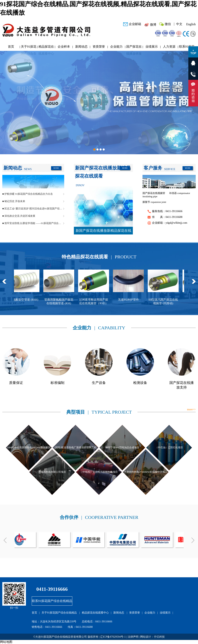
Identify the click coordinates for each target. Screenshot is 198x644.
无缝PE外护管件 (140, 300)
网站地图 (6, 642)
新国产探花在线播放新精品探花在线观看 (103, 232)
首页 (11, 47)
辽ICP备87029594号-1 (113, 637)
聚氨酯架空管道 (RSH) (35, 300)
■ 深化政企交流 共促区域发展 (19, 216)
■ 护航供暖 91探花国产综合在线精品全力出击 (28, 194)
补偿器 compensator (180, 193)
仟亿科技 (159, 637)
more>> (191, 409)
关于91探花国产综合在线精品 (29, 48)
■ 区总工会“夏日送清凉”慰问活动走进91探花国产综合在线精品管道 (33, 209)
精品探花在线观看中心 (46, 48)
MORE (56, 168)
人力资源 (169, 47)
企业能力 (116, 47)
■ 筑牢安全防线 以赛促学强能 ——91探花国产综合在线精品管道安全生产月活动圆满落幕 (33, 223)
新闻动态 (81, 47)
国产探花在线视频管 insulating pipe (154, 195)
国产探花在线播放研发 (134, 48)
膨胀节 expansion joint (154, 202)
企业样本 (64, 47)
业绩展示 (152, 47)
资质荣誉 (99, 47)
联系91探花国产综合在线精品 (187, 48)
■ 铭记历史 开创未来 (14, 201)
